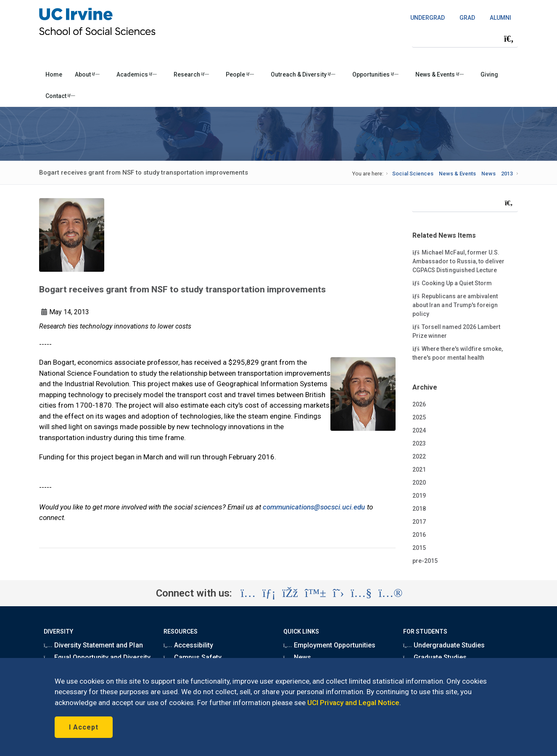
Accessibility (188, 645)
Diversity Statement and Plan (93, 645)
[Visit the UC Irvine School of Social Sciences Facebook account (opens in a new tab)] (290, 593)
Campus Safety (193, 657)
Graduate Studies (435, 657)
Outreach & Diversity (303, 74)
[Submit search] (509, 39)
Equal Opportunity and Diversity (97, 657)
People (240, 74)
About (87, 74)
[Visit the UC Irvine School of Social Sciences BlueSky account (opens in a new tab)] (315, 593)
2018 (419, 509)
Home (54, 74)
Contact (60, 96)
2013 (507, 174)
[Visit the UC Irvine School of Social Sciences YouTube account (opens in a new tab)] (361, 593)
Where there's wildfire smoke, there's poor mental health (458, 353)
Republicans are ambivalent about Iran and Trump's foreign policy (455, 305)
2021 (419, 470)
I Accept (84, 727)
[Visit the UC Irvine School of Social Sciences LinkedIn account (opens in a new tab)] (269, 593)
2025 (419, 417)
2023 (419, 443)
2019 (419, 496)
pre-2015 (425, 561)
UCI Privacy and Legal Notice (353, 703)
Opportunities (375, 74)
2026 (419, 404)
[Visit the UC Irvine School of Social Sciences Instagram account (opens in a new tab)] (248, 593)
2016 (419, 535)
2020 (419, 483)
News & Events (440, 74)
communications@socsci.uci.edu (314, 507)
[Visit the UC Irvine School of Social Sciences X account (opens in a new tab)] (339, 593)
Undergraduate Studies (444, 645)
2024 (419, 430)
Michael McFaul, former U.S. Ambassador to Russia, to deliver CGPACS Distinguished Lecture (458, 261)
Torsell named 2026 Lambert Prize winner (456, 331)
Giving (489, 74)
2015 (419, 548)
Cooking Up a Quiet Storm (452, 283)
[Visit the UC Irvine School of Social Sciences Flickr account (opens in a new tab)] (390, 593)
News (488, 174)
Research (191, 74)
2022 (419, 456)
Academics (137, 74)
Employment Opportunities (330, 645)
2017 (419, 522)
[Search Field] (465, 38)
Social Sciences (413, 174)
